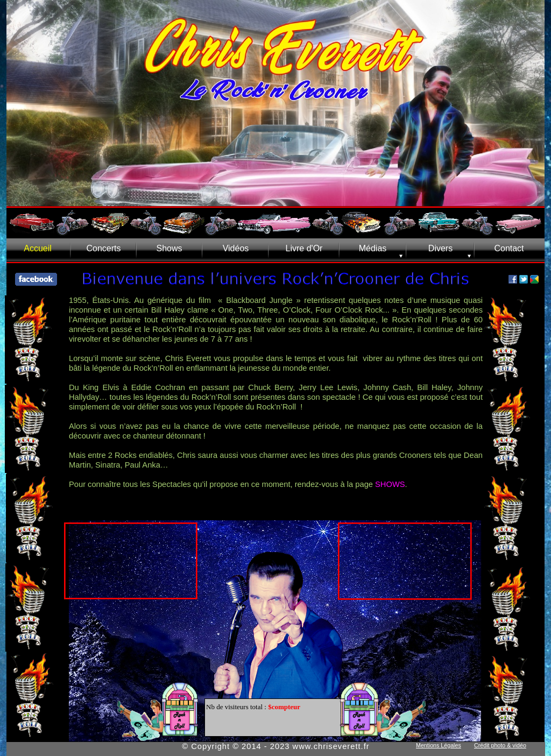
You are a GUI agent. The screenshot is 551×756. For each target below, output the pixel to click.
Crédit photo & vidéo (500, 745)
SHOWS (390, 484)
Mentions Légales (439, 745)
